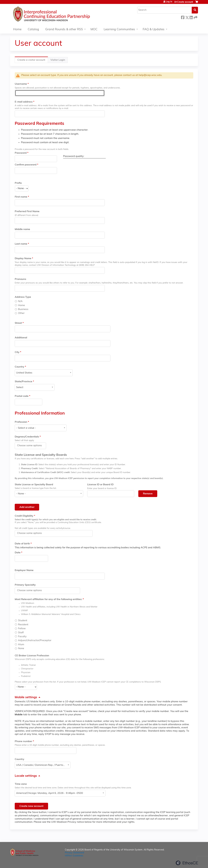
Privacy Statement (74, 853)
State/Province (23, 382)
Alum (21, 645)
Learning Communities (119, 30)
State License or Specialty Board (34, 485)
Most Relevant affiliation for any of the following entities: (48, 599)
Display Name (23, 259)
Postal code (22, 396)
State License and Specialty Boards (41, 455)
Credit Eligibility (24, 516)
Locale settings (26, 776)
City (17, 352)
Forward (195, 17)
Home (17, 30)
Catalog (33, 30)
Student (23, 621)
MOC (94, 30)
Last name (21, 244)
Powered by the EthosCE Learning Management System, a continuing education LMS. (187, 863)
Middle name (22, 229)
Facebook (183, 17)
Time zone (21, 784)
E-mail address (24, 102)
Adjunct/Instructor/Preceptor (35, 640)
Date (18, 553)
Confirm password (26, 165)
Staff (21, 633)
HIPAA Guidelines (74, 856)
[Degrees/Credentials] (31, 446)
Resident (23, 625)
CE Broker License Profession (32, 656)
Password (21, 153)
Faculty (22, 637)
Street (18, 323)
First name (21, 197)
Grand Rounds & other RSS (64, 30)
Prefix (18, 183)
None (21, 648)
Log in (169, 2)
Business (23, 309)
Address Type (23, 297)
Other (21, 313)
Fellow (22, 629)
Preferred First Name (27, 212)
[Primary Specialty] (31, 590)
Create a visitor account (33, 61)
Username (21, 84)
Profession (21, 422)
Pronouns (20, 279)
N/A (20, 301)
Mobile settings (26, 697)
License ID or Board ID (100, 485)
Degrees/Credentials (27, 437)
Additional (21, 338)
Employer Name (24, 570)
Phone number (23, 741)
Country (19, 367)
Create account (185, 2)
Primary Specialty (25, 585)
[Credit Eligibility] (31, 533)
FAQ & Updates (154, 30)
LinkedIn (191, 17)
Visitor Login (58, 60)
